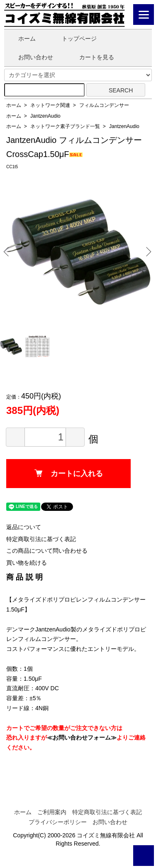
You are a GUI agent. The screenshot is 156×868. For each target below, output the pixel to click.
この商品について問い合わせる (47, 551)
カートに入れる (69, 474)
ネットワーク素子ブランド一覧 (65, 126)
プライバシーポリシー (58, 822)
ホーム (21, 39)
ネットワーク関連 (50, 105)
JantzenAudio (45, 116)
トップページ (73, 39)
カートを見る (91, 57)
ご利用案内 (52, 812)
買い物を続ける (27, 563)
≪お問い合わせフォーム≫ (82, 737)
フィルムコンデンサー (104, 105)
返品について (24, 527)
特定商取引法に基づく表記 (41, 539)
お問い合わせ (30, 57)
